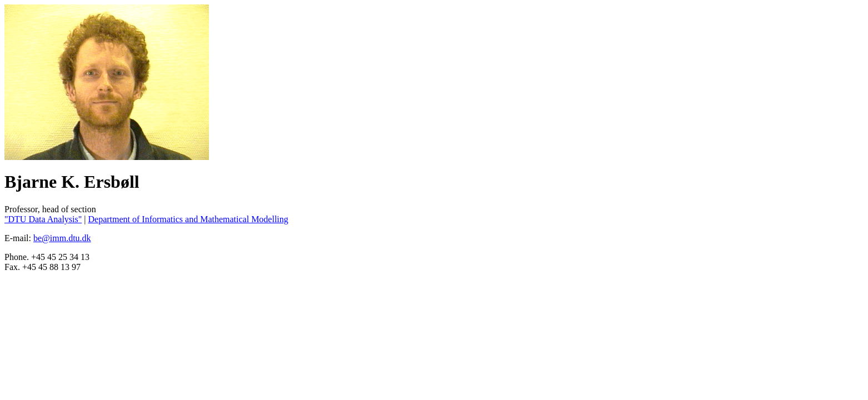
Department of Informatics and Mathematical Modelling (188, 219)
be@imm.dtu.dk (62, 238)
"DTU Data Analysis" (43, 219)
